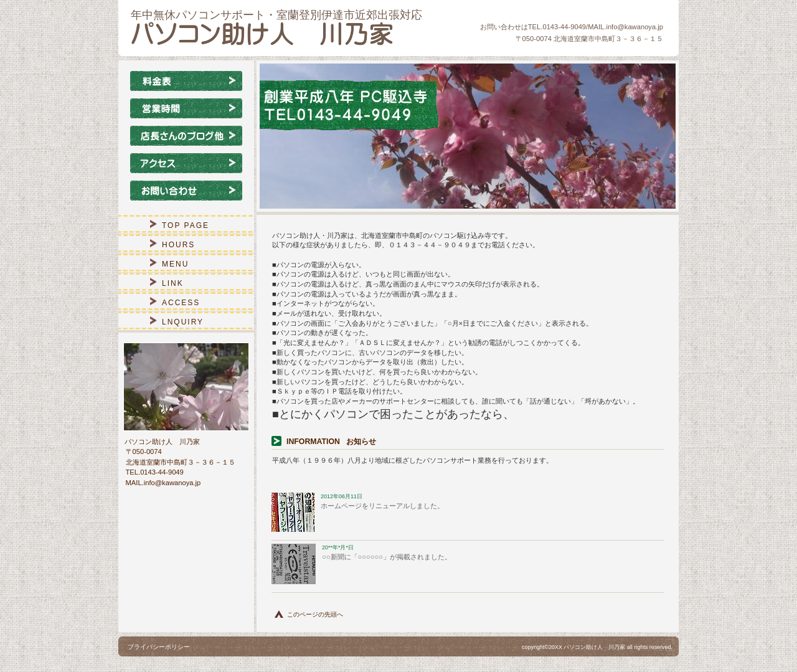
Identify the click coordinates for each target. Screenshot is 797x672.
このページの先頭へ (315, 614)
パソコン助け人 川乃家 (280, 34)
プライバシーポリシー (159, 647)
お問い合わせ (186, 191)
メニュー (186, 81)
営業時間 (186, 108)
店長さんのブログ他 (186, 136)
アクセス (186, 163)
